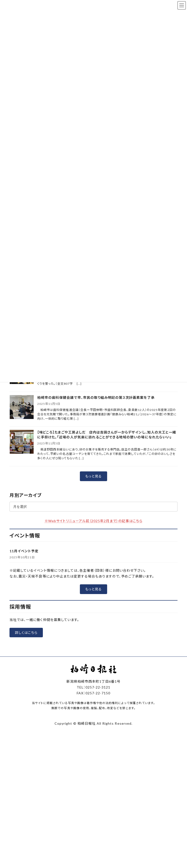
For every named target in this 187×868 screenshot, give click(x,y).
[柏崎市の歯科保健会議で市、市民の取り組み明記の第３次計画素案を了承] (22, 407)
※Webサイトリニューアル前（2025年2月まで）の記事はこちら (93, 521)
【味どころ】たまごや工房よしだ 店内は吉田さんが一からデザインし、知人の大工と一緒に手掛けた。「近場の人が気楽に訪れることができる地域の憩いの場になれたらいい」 (107, 435)
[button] (93, 476)
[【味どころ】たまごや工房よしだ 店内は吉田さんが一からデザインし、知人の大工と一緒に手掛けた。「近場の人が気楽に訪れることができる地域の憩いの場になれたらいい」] (22, 442)
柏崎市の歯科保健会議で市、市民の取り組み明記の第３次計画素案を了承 (96, 397)
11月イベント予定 (24, 551)
